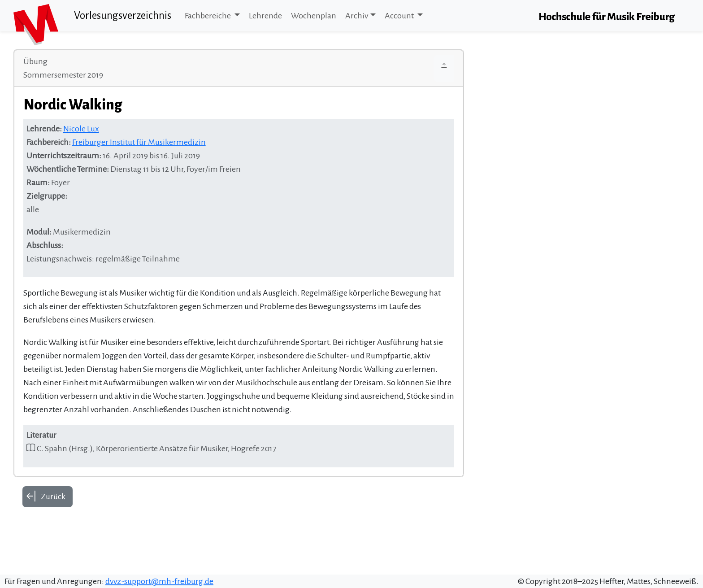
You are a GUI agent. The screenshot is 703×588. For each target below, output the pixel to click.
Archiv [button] (357, 16)
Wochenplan (314, 16)
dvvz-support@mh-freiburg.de (159, 581)
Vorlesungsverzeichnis (123, 15)
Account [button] (400, 16)
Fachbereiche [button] (208, 16)
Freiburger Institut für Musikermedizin (139, 142)
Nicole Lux (81, 129)
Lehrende (265, 16)
